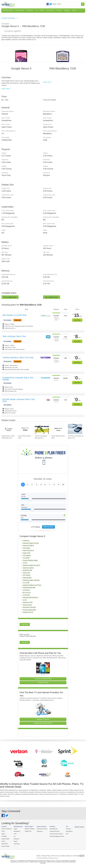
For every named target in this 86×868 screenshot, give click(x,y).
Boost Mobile (5, 846)
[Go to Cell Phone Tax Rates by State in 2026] (75, 429)
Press (59, 4)
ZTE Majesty (27, 555)
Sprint (3, 834)
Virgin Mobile (5, 839)
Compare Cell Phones (8, 18)
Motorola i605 (27, 578)
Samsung (16, 843)
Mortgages (67, 10)
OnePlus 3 (26, 540)
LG (14, 836)
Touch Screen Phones (55, 834)
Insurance (59, 10)
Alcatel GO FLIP (28, 612)
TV (36, 10)
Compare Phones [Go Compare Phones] (43, 682)
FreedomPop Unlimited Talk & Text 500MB (18, 379)
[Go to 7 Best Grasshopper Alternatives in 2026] (42, 429)
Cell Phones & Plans (8, 10)
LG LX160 (26, 582)
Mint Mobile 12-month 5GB (14, 315)
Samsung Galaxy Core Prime (32, 585)
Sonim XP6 (26, 573)
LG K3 (25, 600)
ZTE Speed (27, 548)
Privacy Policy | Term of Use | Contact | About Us (57, 855)
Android (67, 829)
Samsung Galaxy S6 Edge (31, 580)
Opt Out (82, 855)
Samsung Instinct (28, 568)
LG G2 (25, 563)
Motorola (16, 839)
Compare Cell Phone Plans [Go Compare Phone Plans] (43, 679)
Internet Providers (41, 829)
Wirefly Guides (77, 827)
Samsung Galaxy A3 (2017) (32, 565)
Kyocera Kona (27, 605)
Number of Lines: (43, 479)
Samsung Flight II (28, 545)
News (54, 4)
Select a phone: (44, 458)
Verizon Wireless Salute (30, 560)
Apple (15, 829)
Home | (39, 855)
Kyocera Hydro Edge (29, 610)
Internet (42, 10)
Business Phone (20, 10)
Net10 (3, 841)
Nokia (15, 841)
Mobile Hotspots (29, 829)
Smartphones (52, 829)
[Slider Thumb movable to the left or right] (30, 499)
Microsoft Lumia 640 (29, 607)
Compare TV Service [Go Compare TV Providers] (43, 719)
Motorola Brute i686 (29, 587)
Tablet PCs (28, 831)
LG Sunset (26, 595)
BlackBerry (17, 831)
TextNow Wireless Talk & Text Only (18, 358)
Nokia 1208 (27, 553)
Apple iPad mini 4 (28, 550)
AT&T (3, 831)
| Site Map (76, 855)
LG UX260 (26, 558)
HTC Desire (27, 575)
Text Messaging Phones (55, 836)
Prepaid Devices (53, 831)
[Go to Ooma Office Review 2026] (25, 429)
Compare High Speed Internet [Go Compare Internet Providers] (43, 723)
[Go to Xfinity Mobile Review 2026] (58, 429)
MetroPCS (5, 843)
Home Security (50, 10)
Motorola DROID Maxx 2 (31, 597)
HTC (15, 834)
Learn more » (6, 89)
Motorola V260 (28, 570)
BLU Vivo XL (27, 592)
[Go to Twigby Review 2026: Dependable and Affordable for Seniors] (9, 429)
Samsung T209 (28, 602)
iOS (65, 834)
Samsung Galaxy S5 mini (31, 543)
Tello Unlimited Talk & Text (14, 336)
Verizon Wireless (6, 829)
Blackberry (67, 831)
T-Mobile (4, 836)
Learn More (25, 624)
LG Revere (26, 590)
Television (39, 831)
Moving (74, 10)
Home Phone (30, 10)
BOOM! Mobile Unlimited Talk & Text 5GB (19, 400)
